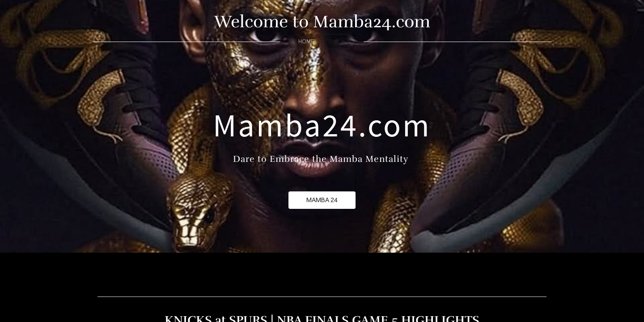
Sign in (337, 41)
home (306, 41)
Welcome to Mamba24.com (322, 22)
